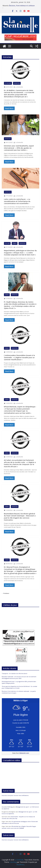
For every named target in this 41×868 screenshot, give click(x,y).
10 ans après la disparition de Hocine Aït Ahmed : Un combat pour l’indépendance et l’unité (19, 687)
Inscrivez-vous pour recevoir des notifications (15, 795)
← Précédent (5, 593)
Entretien (17, 83)
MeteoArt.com (24, 753)
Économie (8, 83)
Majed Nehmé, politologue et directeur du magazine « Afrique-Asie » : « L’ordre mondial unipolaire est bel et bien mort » (20, 253)
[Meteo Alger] (21, 740)
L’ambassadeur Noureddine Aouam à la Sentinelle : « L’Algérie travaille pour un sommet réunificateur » (19, 357)
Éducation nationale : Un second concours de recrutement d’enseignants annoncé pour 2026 (19, 678)
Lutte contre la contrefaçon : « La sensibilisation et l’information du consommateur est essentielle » (17, 201)
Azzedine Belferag (7, 807)
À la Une (7, 243)
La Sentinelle (19, 87)
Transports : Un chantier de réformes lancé (14, 673)
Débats (15, 243)
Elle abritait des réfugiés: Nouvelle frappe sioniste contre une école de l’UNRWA (19, 827)
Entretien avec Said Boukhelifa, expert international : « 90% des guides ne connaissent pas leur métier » (19, 148)
